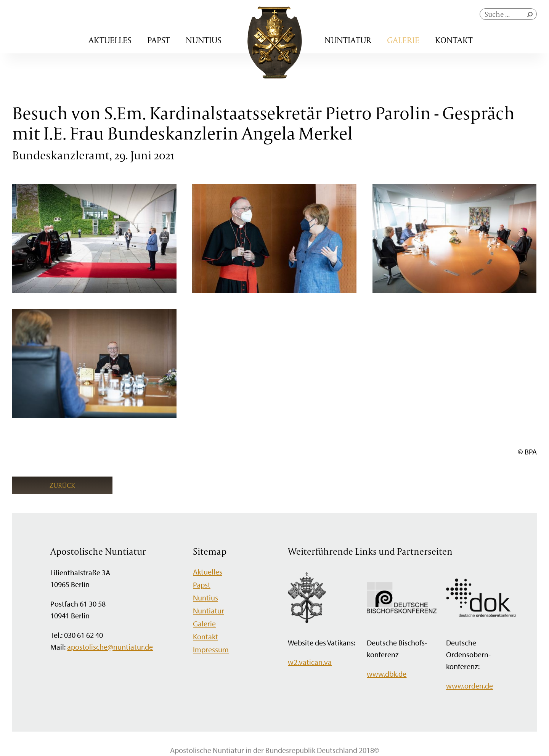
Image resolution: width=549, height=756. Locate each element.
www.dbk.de (387, 674)
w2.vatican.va (310, 662)
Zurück (62, 485)
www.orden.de (470, 686)
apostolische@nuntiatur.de (110, 647)
